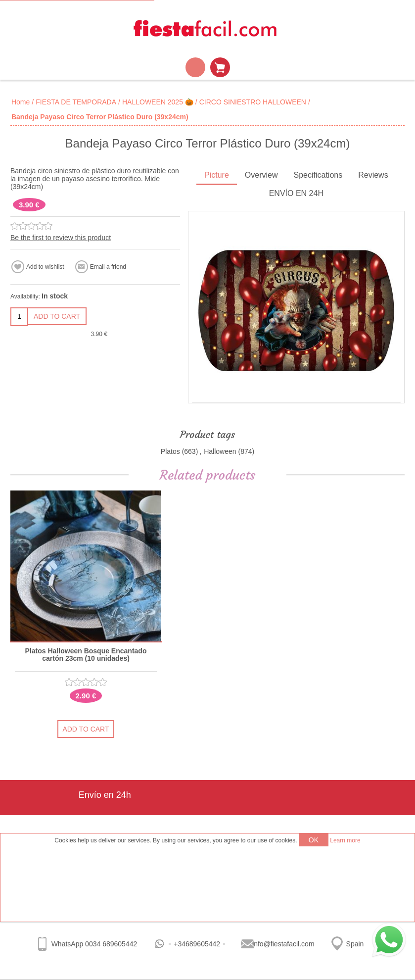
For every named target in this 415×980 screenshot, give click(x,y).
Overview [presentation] (261, 175)
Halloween (220, 451)
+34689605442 (197, 944)
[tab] (217, 176)
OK (314, 840)
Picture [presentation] (217, 175)
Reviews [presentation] (373, 175)
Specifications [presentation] (318, 175)
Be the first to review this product (61, 238)
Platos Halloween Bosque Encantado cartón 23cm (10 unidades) (86, 655)
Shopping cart (220, 67)
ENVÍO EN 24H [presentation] (296, 193)
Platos (170, 451)
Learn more (345, 840)
